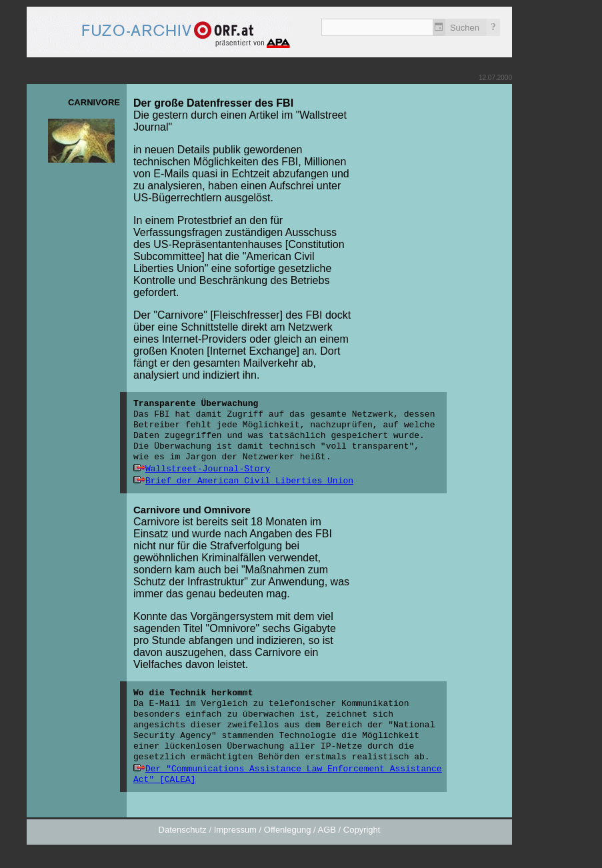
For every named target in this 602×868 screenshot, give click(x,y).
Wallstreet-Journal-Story (208, 469)
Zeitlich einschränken (439, 27)
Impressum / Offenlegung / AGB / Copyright (297, 830)
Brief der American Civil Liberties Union (249, 481)
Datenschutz (183, 830)
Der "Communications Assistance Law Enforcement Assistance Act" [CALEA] (288, 774)
